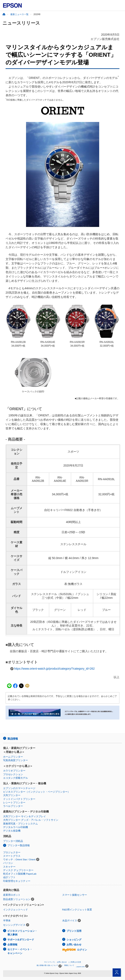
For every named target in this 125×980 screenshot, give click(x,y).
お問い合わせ (74, 945)
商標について (69, 965)
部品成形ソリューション (17, 899)
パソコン (8, 863)
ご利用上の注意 (75, 962)
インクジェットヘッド (15, 910)
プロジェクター (12, 852)
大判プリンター (12, 795)
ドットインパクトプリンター (19, 799)
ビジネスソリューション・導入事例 (22, 933)
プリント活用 (74, 931)
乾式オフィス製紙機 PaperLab (20, 874)
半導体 (7, 921)
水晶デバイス (70, 921)
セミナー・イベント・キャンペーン (20, 951)
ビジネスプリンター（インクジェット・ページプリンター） (37, 792)
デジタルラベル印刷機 (15, 827)
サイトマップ (49, 962)
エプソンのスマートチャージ (19, 788)
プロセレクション (13, 774)
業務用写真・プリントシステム (20, 824)
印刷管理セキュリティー (17, 881)
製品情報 (13, 739)
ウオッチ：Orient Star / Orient (19, 859)
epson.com (81, 967)
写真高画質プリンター (15, 760)
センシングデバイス (14, 925)
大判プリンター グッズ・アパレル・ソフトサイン (31, 820)
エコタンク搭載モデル (15, 778)
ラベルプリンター (13, 806)
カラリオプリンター (14, 771)
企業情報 (12, 945)
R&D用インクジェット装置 (77, 910)
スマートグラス (12, 856)
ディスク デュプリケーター (18, 870)
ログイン (75, 950)
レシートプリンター (14, 803)
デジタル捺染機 (12, 831)
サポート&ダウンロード (21, 940)
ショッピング (74, 940)
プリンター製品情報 (19, 845)
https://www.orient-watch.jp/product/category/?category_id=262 (54, 669)
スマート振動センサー (75, 895)
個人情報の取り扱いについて (49, 966)
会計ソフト (9, 877)
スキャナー (9, 867)
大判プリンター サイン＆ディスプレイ (24, 816)
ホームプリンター (13, 757)
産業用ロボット (12, 895)
